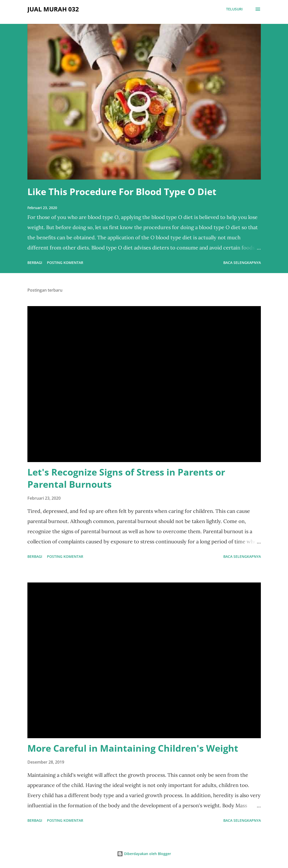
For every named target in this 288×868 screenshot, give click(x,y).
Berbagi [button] (35, 263)
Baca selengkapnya (242, 263)
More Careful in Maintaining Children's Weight (133, 748)
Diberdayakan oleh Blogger (144, 854)
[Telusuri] (234, 9)
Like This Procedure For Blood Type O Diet (122, 192)
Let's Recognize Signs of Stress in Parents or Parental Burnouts (126, 478)
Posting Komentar (65, 263)
